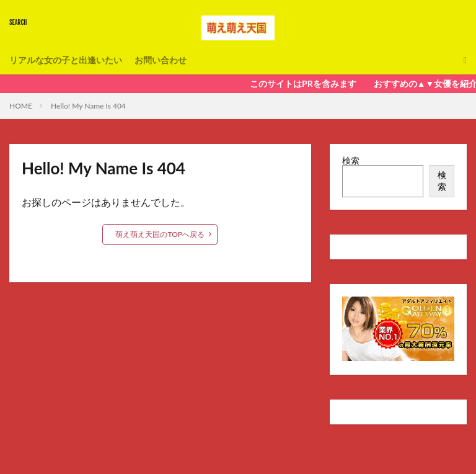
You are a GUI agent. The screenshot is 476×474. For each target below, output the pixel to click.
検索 (351, 160)
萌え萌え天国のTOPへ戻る (160, 234)
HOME (21, 106)
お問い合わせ (161, 60)
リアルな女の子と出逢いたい (66, 60)
